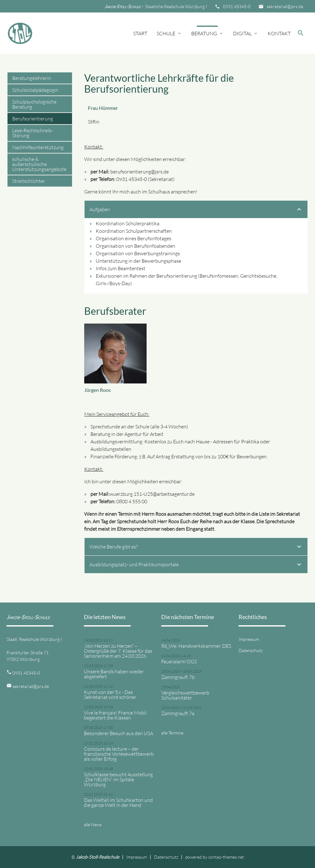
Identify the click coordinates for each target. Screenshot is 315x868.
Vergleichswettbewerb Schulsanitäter (185, 695)
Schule (169, 33)
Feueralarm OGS (179, 661)
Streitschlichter (29, 181)
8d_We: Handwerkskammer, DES (196, 646)
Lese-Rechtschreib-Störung (33, 133)
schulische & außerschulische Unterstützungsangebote (39, 164)
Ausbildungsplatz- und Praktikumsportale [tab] (196, 565)
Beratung (207, 33)
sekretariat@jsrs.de (285, 6)
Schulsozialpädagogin (35, 90)
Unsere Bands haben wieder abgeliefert (114, 674)
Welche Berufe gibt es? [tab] (196, 548)
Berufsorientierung (33, 119)
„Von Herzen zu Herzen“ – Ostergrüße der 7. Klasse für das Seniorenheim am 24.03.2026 (118, 651)
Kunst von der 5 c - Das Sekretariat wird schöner (110, 695)
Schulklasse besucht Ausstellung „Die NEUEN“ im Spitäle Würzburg (118, 779)
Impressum (249, 639)
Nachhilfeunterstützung (38, 147)
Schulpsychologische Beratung (34, 104)
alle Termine (172, 733)
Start (140, 33)
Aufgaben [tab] (196, 210)
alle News (93, 824)
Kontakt (279, 33)
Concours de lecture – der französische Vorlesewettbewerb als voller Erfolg (119, 754)
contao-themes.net (226, 857)
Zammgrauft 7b (178, 677)
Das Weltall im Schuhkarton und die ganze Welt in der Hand (118, 802)
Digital (246, 33)
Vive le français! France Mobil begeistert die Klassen (115, 715)
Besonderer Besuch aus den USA (119, 733)
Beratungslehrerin (32, 78)
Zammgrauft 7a (178, 713)
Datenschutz (251, 650)
